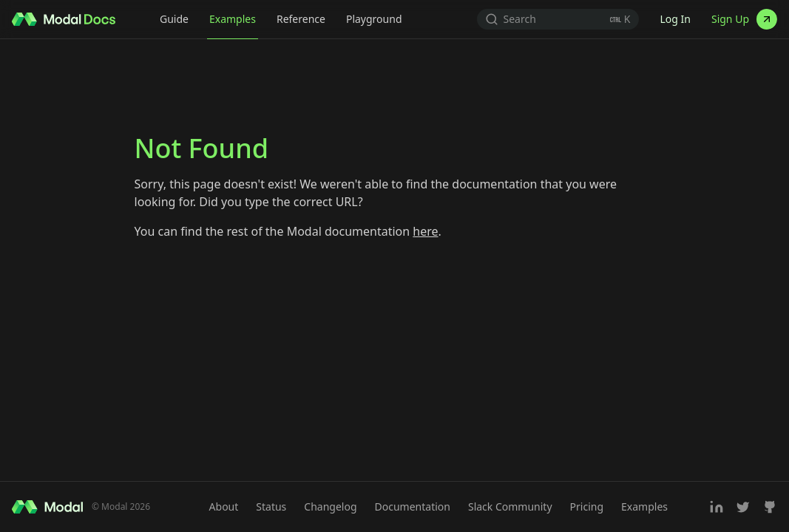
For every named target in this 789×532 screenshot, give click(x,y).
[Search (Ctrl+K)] (558, 19)
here (425, 231)
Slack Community (510, 507)
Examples (233, 19)
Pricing (587, 507)
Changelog (330, 507)
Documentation (413, 507)
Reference (301, 19)
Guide (174, 19)
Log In (675, 19)
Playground (374, 19)
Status (271, 507)
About (224, 507)
